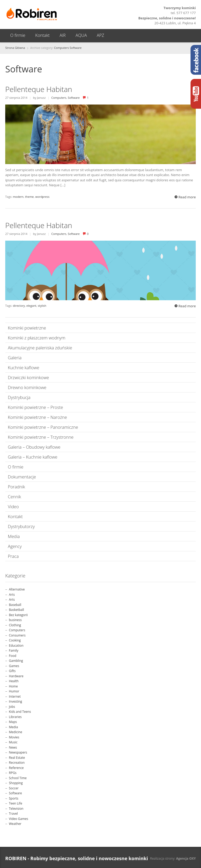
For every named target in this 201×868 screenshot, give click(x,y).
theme (29, 197)
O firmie (18, 35)
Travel (13, 814)
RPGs (13, 773)
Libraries (15, 717)
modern (18, 197)
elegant (31, 306)
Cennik (15, 497)
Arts (12, 595)
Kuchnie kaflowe (24, 368)
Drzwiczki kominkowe (28, 377)
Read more (187, 197)
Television (16, 809)
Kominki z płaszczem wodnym (37, 338)
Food (13, 656)
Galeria (15, 358)
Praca (13, 556)
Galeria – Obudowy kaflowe (34, 447)
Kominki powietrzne (27, 328)
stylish (42, 306)
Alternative (17, 589)
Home (13, 686)
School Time (18, 778)
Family (14, 650)
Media (14, 536)
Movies (14, 737)
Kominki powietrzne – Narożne (37, 417)
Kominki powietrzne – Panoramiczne (43, 427)
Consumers (17, 635)
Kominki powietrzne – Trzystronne (41, 437)
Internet (15, 696)
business (15, 620)
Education (16, 646)
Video (13, 507)
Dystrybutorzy (21, 526)
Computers (61, 48)
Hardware (16, 676)
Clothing (15, 625)
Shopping (16, 783)
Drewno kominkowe (27, 387)
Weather (15, 824)
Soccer (14, 788)
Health (14, 681)
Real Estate (17, 758)
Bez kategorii (18, 615)
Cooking (15, 640)
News (13, 747)
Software (76, 48)
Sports (14, 798)
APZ (100, 35)
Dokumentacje (22, 477)
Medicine (16, 732)
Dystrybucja (19, 397)
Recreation (17, 763)
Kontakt (43, 35)
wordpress (42, 197)
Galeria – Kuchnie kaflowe (33, 457)
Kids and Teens (20, 712)
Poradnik (16, 487)
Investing (15, 701)
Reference (16, 768)
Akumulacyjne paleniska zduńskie (40, 348)
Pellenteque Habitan (39, 89)
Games (14, 666)
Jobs (12, 707)
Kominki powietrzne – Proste (35, 407)
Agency (15, 546)
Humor (14, 691)
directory (19, 306)
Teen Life (16, 803)
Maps (13, 722)
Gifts (12, 671)
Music (13, 742)
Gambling (16, 661)
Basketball (16, 610)
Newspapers (18, 752)
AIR (63, 35)
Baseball (15, 605)
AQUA (81, 35)
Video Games (19, 819)
